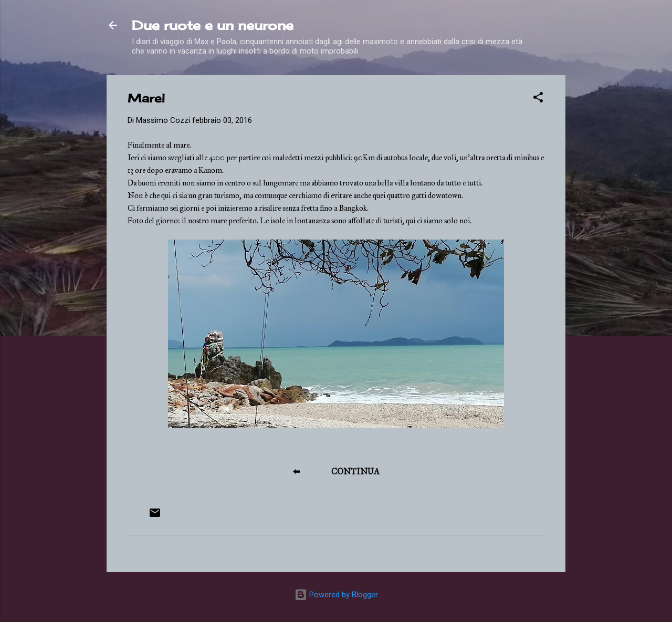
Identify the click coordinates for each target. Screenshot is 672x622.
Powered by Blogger (336, 595)
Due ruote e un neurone (213, 25)
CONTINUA (355, 471)
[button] (538, 99)
